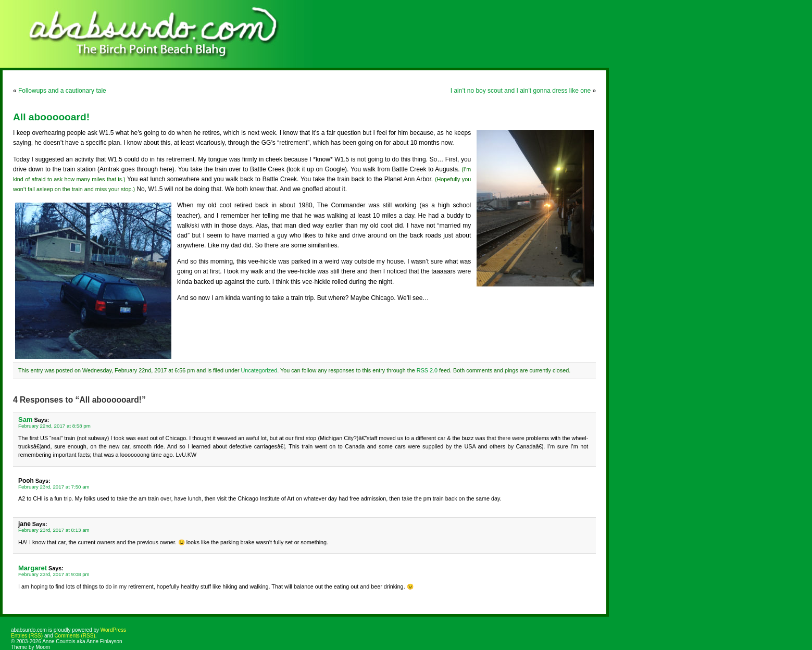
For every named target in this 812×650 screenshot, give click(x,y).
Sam (26, 420)
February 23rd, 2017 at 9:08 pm (54, 574)
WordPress (113, 630)
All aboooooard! (51, 117)
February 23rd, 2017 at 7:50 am (54, 487)
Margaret (33, 568)
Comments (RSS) (74, 636)
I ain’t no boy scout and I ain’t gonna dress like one (521, 91)
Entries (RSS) (27, 636)
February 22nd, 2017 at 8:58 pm (54, 426)
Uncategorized (259, 370)
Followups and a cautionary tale (62, 91)
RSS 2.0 (427, 370)
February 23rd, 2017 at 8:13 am (54, 530)
